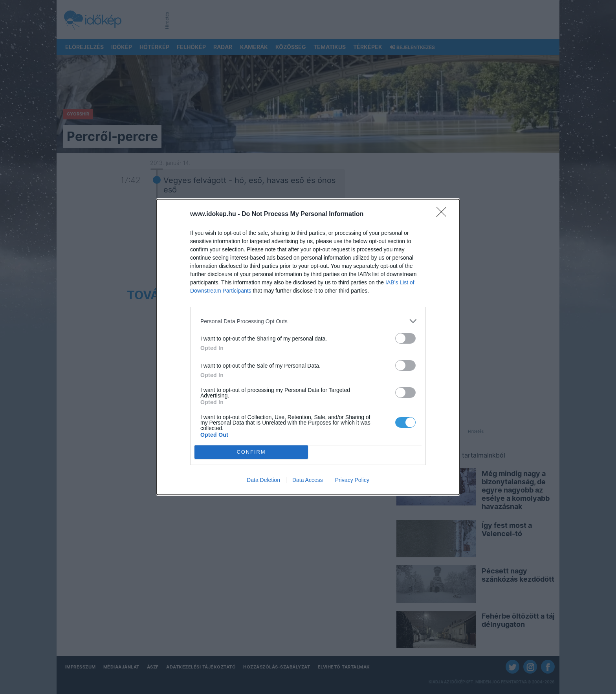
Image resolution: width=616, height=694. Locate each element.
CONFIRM (251, 452)
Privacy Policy (352, 480)
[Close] (444, 214)
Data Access (308, 480)
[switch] (405, 338)
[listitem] (308, 321)
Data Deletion (263, 480)
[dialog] (308, 347)
